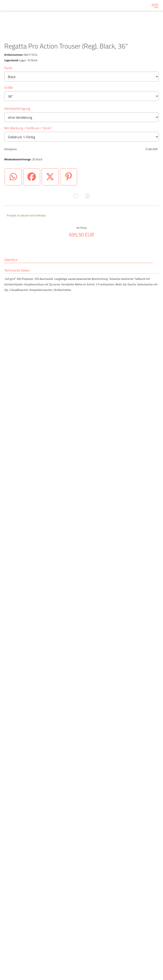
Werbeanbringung (17, 108)
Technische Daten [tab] (17, 270)
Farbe (8, 68)
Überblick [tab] (11, 260)
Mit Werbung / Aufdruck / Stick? (28, 128)
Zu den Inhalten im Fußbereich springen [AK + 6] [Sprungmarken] (0, 0)
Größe (9, 87)
